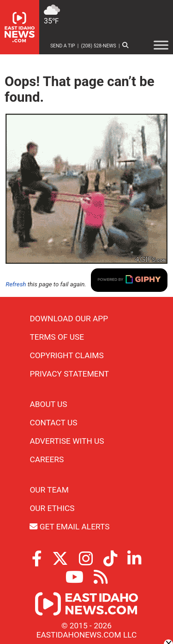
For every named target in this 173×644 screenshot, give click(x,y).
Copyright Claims (66, 355)
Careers (47, 459)
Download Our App (69, 319)
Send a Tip (63, 46)
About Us (48, 404)
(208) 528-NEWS (98, 46)
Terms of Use (57, 337)
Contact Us (53, 423)
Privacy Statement (69, 374)
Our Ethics (52, 508)
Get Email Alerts (69, 527)
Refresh (16, 284)
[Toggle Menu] (161, 45)
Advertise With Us (67, 441)
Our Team (49, 490)
